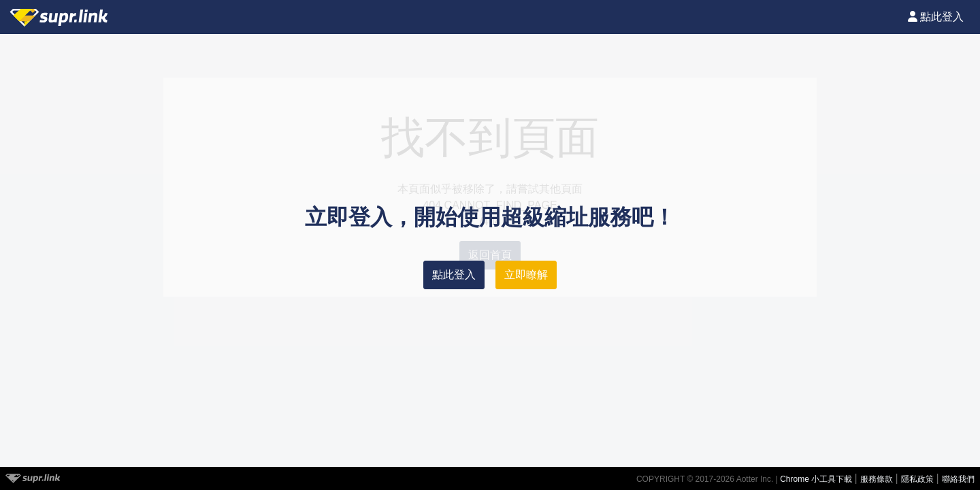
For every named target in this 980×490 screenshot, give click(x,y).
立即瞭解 (526, 275)
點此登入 (454, 275)
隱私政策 (918, 479)
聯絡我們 (958, 479)
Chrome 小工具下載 (817, 479)
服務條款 (878, 479)
